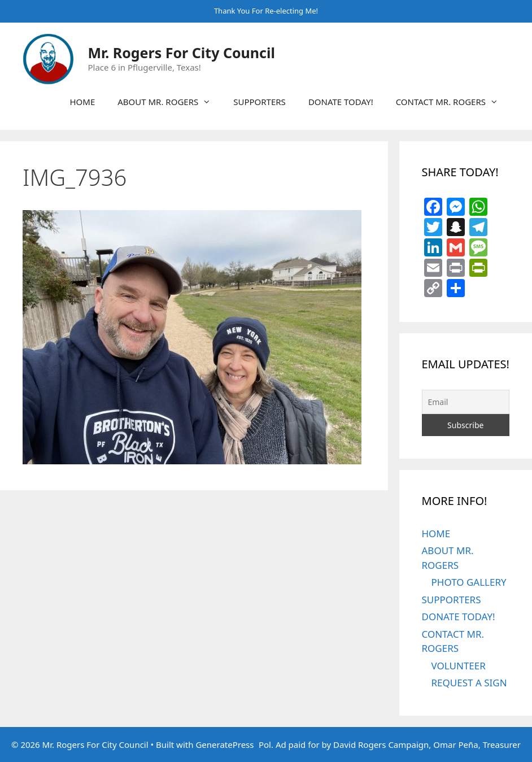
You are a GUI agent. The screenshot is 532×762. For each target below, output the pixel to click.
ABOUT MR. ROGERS (170, 102)
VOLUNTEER (459, 666)
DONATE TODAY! (341, 102)
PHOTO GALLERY (469, 582)
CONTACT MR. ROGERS (453, 102)
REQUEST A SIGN (469, 683)
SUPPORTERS (260, 102)
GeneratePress (224, 744)
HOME (82, 102)
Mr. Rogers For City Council (182, 53)
